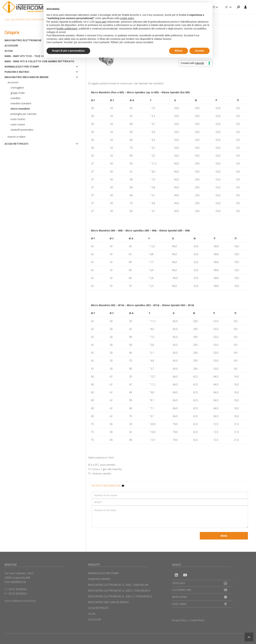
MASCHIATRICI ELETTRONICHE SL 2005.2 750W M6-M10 (119, 591)
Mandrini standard (21, 103)
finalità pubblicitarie (67, 29)
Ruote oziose (18, 124)
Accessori (13, 82)
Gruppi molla (18, 93)
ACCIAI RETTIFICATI (16, 144)
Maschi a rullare (17, 137)
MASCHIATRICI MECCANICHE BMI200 (29, 19)
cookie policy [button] (127, 18)
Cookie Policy (197, 620)
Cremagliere (17, 88)
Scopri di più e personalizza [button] (68, 51)
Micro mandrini (20, 109)
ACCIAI (92, 614)
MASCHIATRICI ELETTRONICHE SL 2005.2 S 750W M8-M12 (120, 596)
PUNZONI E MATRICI (17, 72)
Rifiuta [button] (179, 51)
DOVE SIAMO (179, 604)
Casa (7, 19)
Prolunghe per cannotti (23, 114)
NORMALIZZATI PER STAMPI (22, 67)
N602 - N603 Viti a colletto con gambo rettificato (39, 61)
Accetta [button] (200, 51)
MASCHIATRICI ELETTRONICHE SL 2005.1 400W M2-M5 (118, 585)
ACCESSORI (95, 620)
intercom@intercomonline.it (20, 601)
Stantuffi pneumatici (22, 130)
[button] (249, 637)
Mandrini (15, 98)
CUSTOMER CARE (182, 590)
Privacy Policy (179, 620)
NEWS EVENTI (180, 597)
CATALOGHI (178, 583)
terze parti (101, 22)
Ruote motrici (18, 119)
